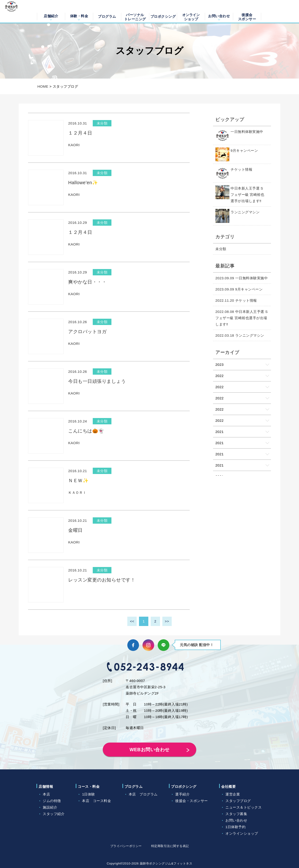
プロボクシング (163, 16)
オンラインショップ (191, 17)
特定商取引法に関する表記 (170, 846)
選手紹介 (182, 794)
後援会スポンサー (247, 17)
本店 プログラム (143, 794)
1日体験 (88, 794)
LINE (164, 645)
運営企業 (233, 794)
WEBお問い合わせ (149, 750)
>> (167, 621)
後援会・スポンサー (192, 801)
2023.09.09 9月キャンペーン (239, 289)
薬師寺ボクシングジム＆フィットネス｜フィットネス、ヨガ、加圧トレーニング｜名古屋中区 (17, 11)
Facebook (133, 645)
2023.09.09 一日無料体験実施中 (242, 278)
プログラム (107, 16)
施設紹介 (50, 807)
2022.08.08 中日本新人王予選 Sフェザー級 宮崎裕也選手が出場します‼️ (242, 318)
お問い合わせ (219, 16)
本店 (46, 794)
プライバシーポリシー (126, 846)
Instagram (148, 645)
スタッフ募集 (236, 814)
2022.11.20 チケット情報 (236, 300)
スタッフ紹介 (54, 814)
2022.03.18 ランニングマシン (240, 335)
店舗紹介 (51, 16)
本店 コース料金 (96, 801)
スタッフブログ (238, 801)
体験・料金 (79, 16)
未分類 (221, 249)
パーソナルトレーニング (135, 17)
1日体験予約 (235, 827)
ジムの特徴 (52, 801)
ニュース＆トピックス (244, 807)
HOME (43, 86)
